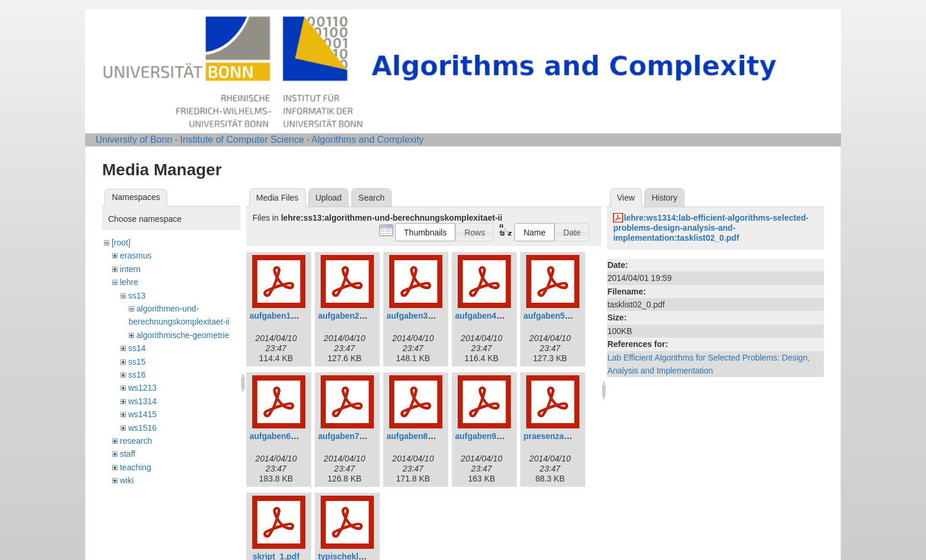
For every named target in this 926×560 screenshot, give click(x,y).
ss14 (137, 348)
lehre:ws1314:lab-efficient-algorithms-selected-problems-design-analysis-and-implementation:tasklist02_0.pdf (711, 228)
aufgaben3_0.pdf (419, 316)
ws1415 (142, 414)
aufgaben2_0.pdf (350, 316)
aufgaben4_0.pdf (488, 316)
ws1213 (142, 388)
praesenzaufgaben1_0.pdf (574, 436)
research (136, 441)
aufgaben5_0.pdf (556, 316)
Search (371, 198)
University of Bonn (134, 140)
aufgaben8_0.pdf (419, 436)
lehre (129, 282)
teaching (136, 467)
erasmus (136, 256)
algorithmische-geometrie (183, 335)
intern (130, 269)
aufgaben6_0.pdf (282, 436)
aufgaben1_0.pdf (282, 316)
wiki (127, 480)
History (664, 198)
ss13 (137, 296)
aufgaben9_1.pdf (488, 436)
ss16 (137, 375)
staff (128, 454)
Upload (328, 198)
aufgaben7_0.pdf (350, 436)
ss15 (137, 362)
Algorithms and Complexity (367, 140)
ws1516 (142, 428)
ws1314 (142, 401)
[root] (121, 243)
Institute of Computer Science (242, 140)
